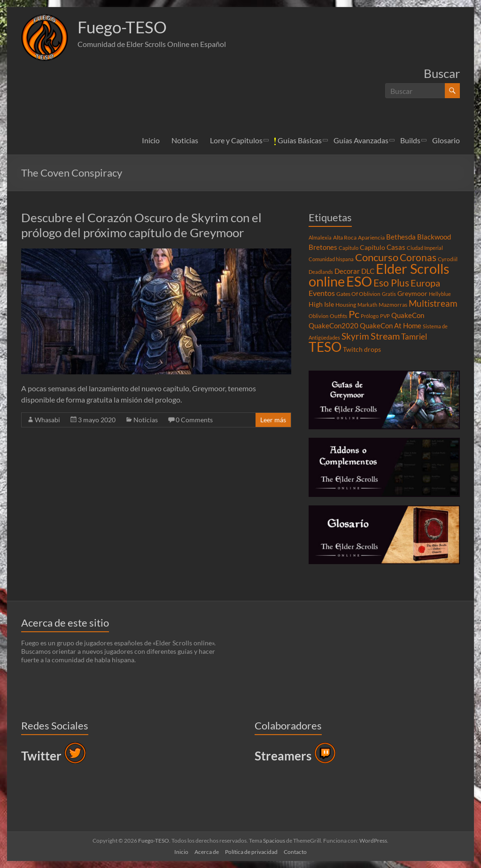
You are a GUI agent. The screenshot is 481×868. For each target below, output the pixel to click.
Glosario (446, 140)
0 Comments (194, 420)
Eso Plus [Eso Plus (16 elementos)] (391, 283)
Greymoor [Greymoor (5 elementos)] (412, 294)
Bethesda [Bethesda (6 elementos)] (401, 237)
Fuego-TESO (123, 27)
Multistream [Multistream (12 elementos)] (433, 303)
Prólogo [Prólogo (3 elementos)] (370, 316)
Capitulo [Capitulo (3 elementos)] (349, 248)
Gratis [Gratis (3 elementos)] (389, 294)
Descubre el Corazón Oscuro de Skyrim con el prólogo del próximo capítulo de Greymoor (141, 225)
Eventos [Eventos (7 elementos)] (322, 293)
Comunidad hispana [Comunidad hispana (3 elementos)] (331, 259)
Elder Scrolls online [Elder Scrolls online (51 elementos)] (379, 275)
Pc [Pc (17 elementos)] (354, 314)
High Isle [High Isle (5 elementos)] (321, 304)
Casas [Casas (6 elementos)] (396, 247)
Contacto (295, 852)
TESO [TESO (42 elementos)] (325, 347)
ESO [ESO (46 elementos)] (359, 281)
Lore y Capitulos (236, 140)
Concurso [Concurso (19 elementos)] (377, 257)
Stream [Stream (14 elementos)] (385, 336)
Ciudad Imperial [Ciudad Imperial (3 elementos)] (425, 248)
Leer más (273, 420)
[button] (45, 38)
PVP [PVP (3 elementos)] (385, 316)
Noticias (185, 140)
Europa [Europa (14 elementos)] (425, 283)
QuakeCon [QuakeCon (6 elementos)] (408, 315)
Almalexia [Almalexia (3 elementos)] (320, 237)
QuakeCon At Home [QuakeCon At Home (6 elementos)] (391, 325)
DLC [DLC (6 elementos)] (368, 271)
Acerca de (207, 852)
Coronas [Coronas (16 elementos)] (418, 257)
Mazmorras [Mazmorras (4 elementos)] (393, 305)
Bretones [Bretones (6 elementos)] (323, 247)
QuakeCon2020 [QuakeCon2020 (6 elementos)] (334, 325)
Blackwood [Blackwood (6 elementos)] (434, 237)
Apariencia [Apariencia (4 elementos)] (371, 237)
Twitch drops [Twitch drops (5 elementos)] (362, 349)
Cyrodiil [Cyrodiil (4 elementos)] (448, 259)
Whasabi (47, 420)
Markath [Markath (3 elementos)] (367, 305)
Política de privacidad (251, 852)
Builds (410, 140)
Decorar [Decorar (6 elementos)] (347, 271)
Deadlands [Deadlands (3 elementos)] (321, 272)
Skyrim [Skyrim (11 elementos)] (355, 336)
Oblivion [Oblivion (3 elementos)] (318, 316)
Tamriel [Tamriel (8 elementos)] (414, 337)
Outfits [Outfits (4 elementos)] (338, 316)
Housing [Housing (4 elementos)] (346, 305)
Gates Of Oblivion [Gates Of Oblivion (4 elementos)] (358, 294)
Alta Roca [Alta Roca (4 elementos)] (345, 237)
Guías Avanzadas (361, 140)
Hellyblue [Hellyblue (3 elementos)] (440, 294)
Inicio (151, 140)
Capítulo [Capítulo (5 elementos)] (372, 248)
